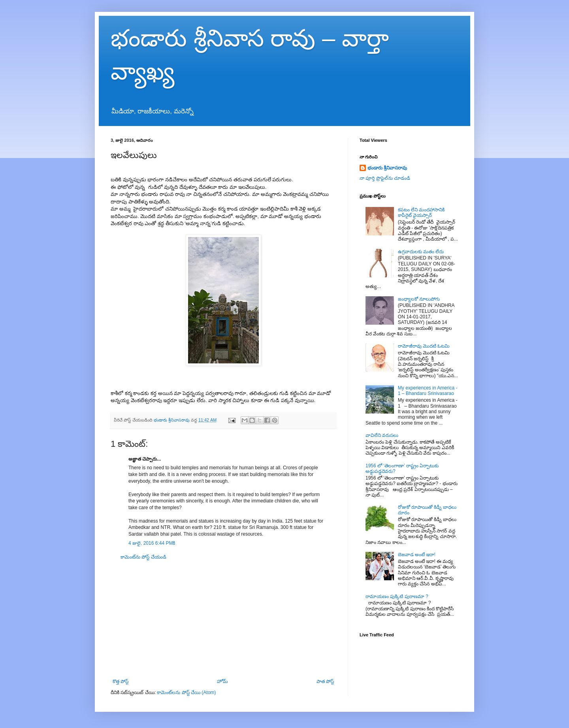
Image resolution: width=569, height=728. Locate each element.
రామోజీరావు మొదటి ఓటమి (424, 346)
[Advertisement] (223, 619)
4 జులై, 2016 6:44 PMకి (152, 543)
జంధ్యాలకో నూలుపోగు (419, 299)
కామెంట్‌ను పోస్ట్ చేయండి (143, 557)
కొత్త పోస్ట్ (121, 681)
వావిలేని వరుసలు (382, 435)
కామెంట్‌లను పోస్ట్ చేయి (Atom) (186, 692)
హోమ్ (222, 681)
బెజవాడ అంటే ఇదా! (417, 555)
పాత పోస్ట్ (325, 681)
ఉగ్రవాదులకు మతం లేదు (421, 252)
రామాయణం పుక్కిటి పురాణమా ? (397, 596)
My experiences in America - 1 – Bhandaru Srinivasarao (428, 391)
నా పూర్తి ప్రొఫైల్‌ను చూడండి (385, 178)
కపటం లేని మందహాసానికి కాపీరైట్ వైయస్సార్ (421, 213)
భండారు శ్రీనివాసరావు (387, 168)
